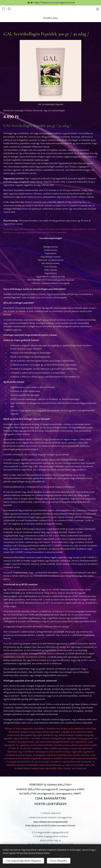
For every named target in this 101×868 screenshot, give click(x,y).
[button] (9, 9)
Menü (98, 9)
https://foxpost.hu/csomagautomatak (54, 2)
